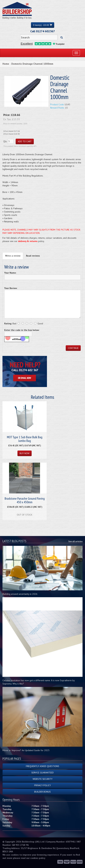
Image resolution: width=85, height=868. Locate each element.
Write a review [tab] (13, 256)
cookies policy (38, 858)
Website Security (42, 779)
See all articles (75, 541)
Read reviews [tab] (33, 256)
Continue (73, 348)
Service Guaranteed (42, 773)
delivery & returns (28, 241)
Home (6, 64)
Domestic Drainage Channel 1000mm (32, 64)
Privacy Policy (42, 785)
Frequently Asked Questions (42, 766)
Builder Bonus (42, 792)
